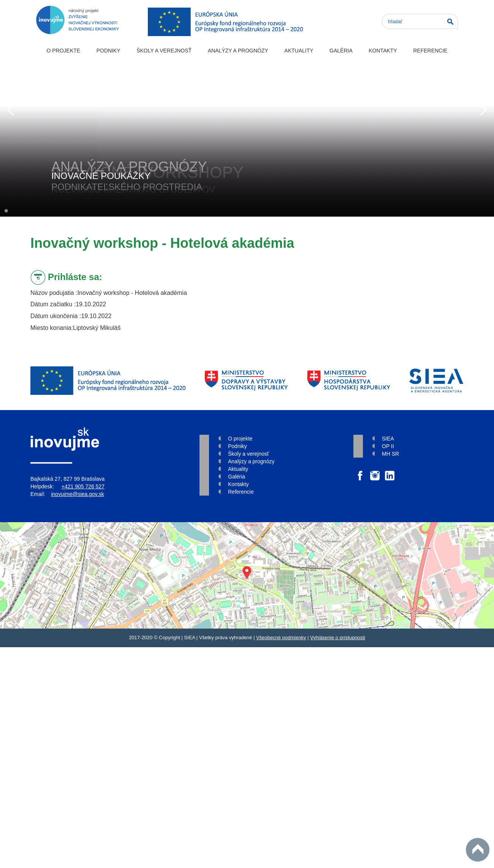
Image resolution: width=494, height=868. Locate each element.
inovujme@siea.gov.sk (77, 494)
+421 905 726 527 (83, 486)
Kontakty (383, 51)
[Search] (420, 21)
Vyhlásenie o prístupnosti (338, 638)
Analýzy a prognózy (238, 51)
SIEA (388, 439)
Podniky (108, 51)
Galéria (341, 51)
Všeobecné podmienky (281, 638)
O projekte (63, 51)
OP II (388, 446)
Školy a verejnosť (164, 51)
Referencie (430, 51)
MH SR (390, 454)
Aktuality (299, 51)
